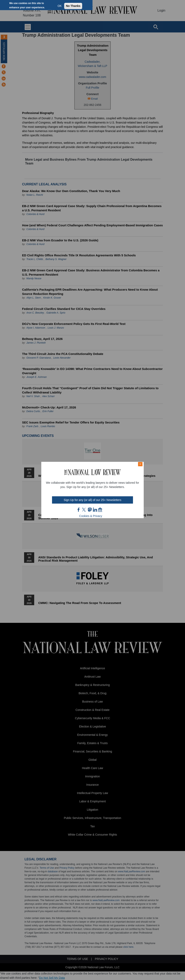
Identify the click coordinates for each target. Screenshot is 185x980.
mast (90, 510)
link (95, 510)
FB (79, 510)
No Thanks (73, 6)
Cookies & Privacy (91, 516)
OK (60, 6)
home (100, 510)
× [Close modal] (140, 464)
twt (84, 510)
